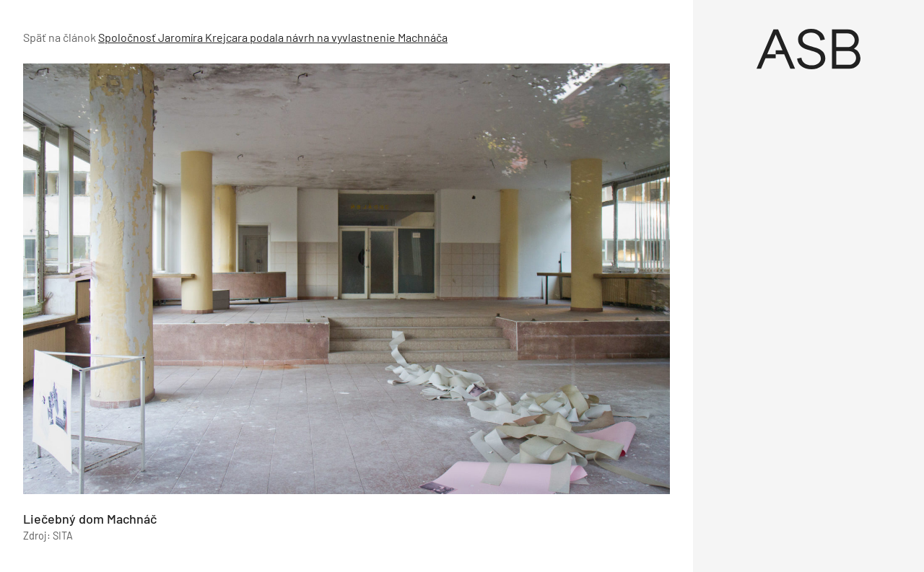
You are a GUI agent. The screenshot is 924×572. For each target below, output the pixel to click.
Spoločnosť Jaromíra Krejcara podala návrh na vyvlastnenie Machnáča (273, 37)
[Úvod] (808, 49)
